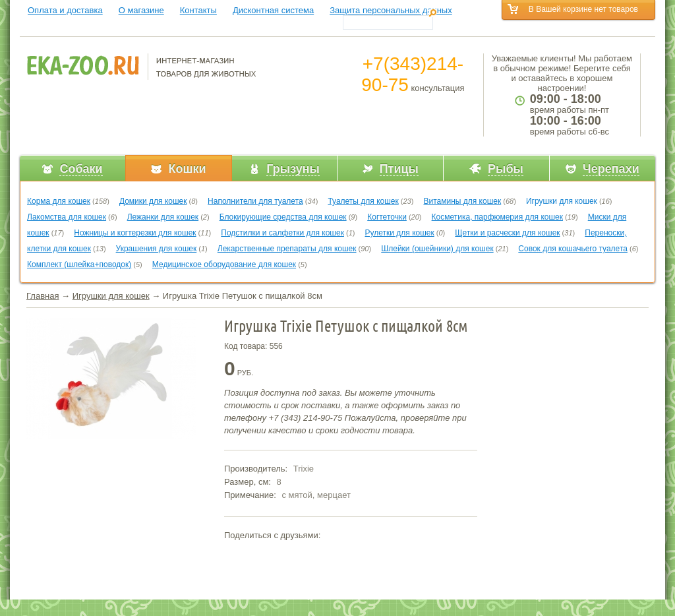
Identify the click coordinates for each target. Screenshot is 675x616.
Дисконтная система (273, 10)
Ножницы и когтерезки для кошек (135, 233)
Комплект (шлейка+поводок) (79, 264)
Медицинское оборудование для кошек (224, 264)
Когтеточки (387, 217)
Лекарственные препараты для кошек (287, 249)
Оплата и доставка (65, 10)
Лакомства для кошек (67, 217)
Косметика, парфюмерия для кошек (497, 217)
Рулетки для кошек (400, 233)
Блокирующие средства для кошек (283, 217)
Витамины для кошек (462, 201)
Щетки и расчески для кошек (507, 233)
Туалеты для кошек (363, 201)
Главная (43, 296)
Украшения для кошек (157, 249)
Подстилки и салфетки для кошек (282, 233)
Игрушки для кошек (562, 201)
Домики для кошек (153, 201)
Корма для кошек (59, 201)
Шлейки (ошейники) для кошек (437, 249)
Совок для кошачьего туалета (573, 249)
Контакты (198, 10)
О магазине (141, 10)
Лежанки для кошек (163, 217)
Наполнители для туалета (255, 201)
